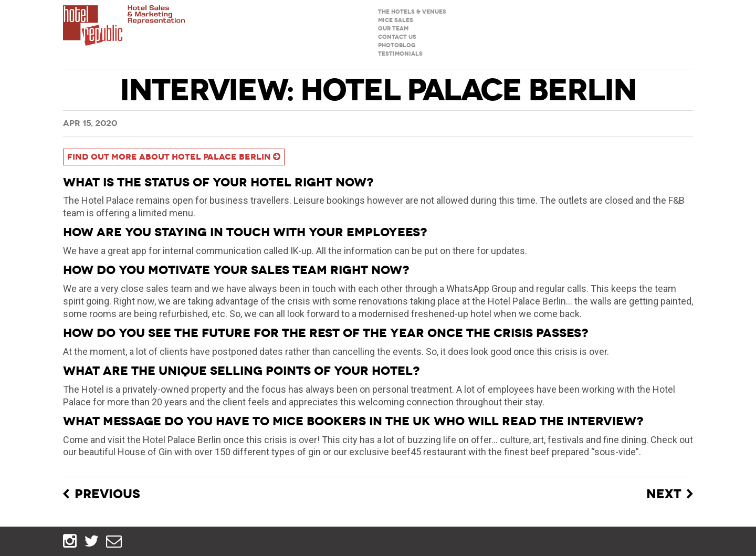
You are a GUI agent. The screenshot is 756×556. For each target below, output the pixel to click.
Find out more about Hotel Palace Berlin (174, 157)
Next (664, 494)
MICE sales (396, 20)
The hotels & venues (412, 12)
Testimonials (400, 54)
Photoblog (397, 45)
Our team (393, 29)
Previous (107, 494)
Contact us (397, 37)
